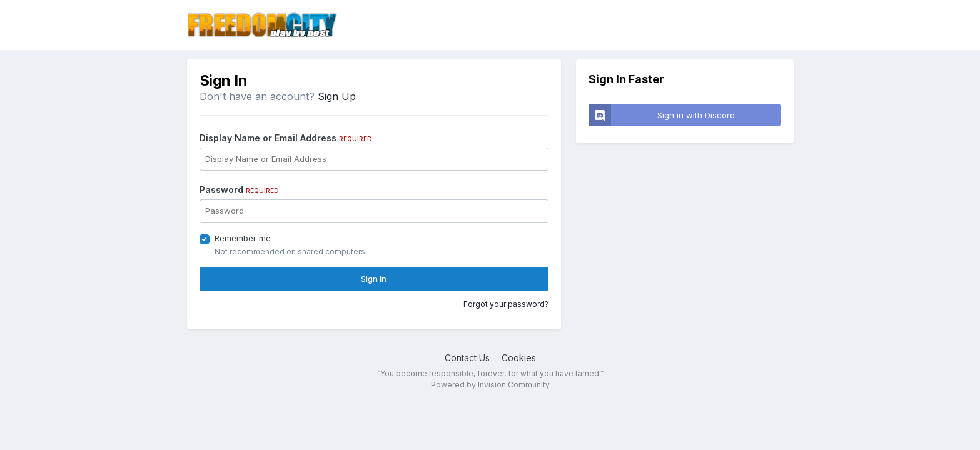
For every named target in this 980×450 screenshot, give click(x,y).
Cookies (519, 358)
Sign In (374, 279)
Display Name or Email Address (286, 138)
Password (239, 190)
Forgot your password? (506, 304)
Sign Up (337, 96)
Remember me (243, 238)
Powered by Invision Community (490, 385)
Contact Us (467, 358)
